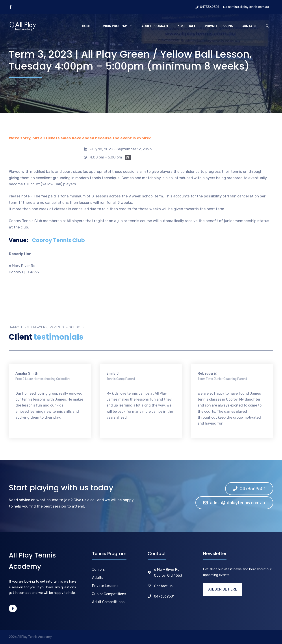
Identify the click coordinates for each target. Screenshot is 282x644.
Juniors (98, 569)
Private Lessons (219, 26)
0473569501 (164, 596)
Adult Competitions (108, 602)
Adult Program (155, 26)
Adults (98, 578)
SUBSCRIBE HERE (222, 589)
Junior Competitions (109, 594)
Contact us (163, 586)
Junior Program (118, 26)
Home (86, 26)
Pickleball (186, 26)
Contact (249, 26)
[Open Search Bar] (267, 26)
